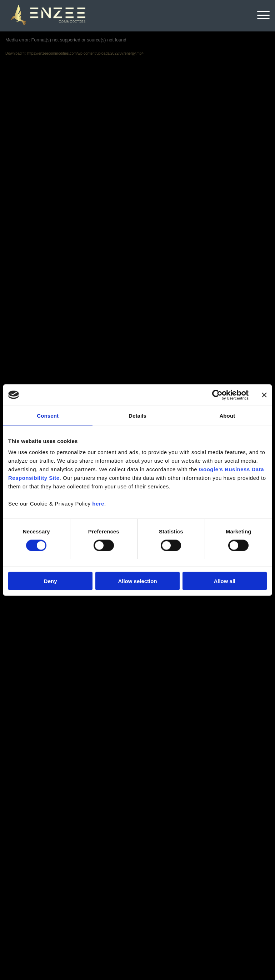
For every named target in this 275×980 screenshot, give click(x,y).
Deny (51, 581)
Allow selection (137, 581)
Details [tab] (137, 415)
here (98, 504)
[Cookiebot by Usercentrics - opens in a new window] (217, 395)
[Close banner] (264, 395)
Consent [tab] (48, 415)
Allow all (224, 581)
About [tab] (227, 415)
